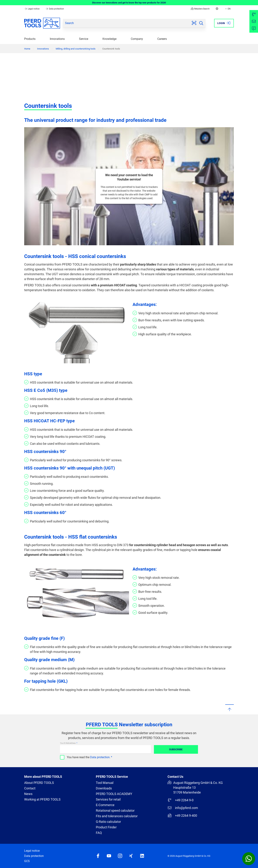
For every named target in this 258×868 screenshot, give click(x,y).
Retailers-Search (200, 9)
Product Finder (106, 827)
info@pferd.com (183, 808)
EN (228, 9)
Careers (162, 39)
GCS (27, 861)
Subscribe (176, 749)
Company (137, 39)
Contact (30, 788)
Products (30, 39)
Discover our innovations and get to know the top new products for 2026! (129, 3)
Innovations (57, 39)
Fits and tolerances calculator (117, 816)
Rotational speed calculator (115, 810)
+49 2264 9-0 (181, 800)
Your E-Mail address (68, 743)
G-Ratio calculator (108, 822)
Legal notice (32, 9)
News (28, 794)
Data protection (55, 9)
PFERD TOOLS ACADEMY (114, 794)
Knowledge (109, 39)
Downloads (104, 788)
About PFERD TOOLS (39, 783)
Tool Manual (105, 783)
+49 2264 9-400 (182, 815)
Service (84, 39)
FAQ (99, 833)
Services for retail (108, 799)
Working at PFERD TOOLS (42, 799)
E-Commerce (105, 805)
